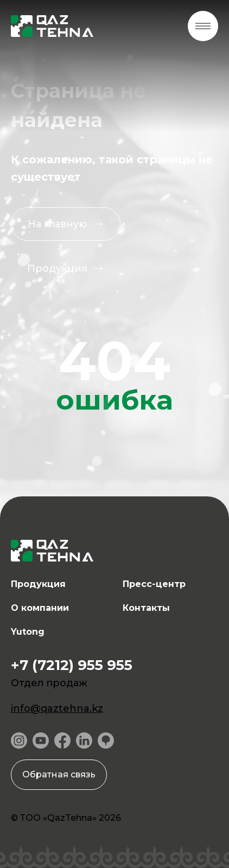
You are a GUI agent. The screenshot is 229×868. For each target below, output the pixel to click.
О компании (40, 608)
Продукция (38, 584)
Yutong (28, 632)
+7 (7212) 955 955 (72, 665)
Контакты (146, 608)
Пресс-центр (154, 584)
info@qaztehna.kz (57, 709)
